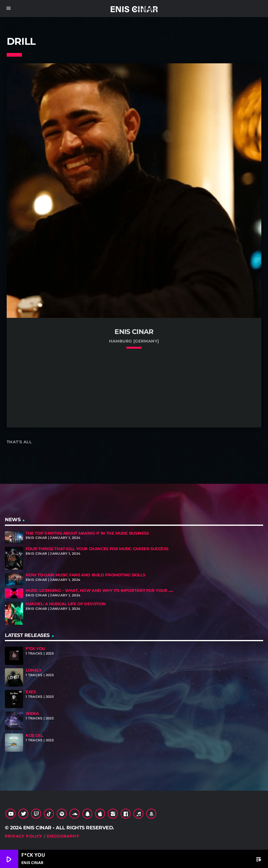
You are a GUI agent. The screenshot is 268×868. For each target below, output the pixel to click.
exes (31, 692)
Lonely (34, 670)
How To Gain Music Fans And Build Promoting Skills (85, 575)
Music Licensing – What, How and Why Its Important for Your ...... (99, 590)
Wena (32, 713)
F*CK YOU (35, 649)
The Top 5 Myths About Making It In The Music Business (87, 533)
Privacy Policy (23, 836)
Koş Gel (34, 735)
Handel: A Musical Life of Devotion (66, 604)
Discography (63, 836)
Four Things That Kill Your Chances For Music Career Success (97, 549)
